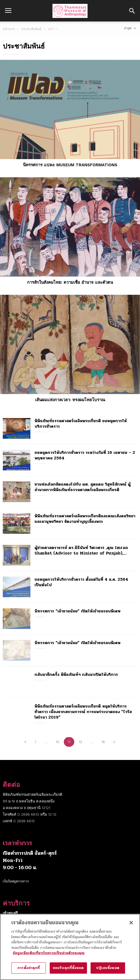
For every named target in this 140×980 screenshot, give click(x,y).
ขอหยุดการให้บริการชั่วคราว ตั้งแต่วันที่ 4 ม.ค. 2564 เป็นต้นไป (81, 582)
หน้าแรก (9, 29)
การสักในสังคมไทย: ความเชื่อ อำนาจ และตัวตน (70, 282)
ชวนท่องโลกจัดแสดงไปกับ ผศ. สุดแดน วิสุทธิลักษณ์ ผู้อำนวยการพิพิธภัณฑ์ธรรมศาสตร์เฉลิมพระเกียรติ (83, 487)
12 (80, 742)
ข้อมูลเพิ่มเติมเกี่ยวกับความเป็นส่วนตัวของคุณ (49, 956)
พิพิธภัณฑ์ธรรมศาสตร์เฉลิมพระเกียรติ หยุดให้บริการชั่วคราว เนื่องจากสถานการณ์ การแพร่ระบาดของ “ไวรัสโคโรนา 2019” (83, 712)
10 (57, 742)
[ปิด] (131, 926)
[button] (132, 11)
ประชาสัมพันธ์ (31, 29)
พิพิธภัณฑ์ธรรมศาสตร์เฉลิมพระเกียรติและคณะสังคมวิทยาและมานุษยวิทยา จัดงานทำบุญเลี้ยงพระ (85, 519)
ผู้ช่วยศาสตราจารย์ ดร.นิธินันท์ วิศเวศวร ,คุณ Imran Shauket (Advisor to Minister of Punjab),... (81, 550)
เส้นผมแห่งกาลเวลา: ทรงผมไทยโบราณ (70, 400)
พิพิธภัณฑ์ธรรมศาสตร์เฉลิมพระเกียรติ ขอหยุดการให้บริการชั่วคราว (81, 424)
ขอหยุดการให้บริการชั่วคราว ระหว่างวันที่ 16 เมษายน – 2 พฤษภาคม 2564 (85, 455)
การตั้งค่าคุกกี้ (29, 971)
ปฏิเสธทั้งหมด (108, 971)
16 (103, 742)
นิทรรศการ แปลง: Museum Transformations (70, 165)
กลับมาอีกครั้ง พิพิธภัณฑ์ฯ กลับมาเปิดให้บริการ (76, 674)
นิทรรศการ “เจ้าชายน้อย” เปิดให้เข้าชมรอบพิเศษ (77, 611)
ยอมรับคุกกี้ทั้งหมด (68, 971)
